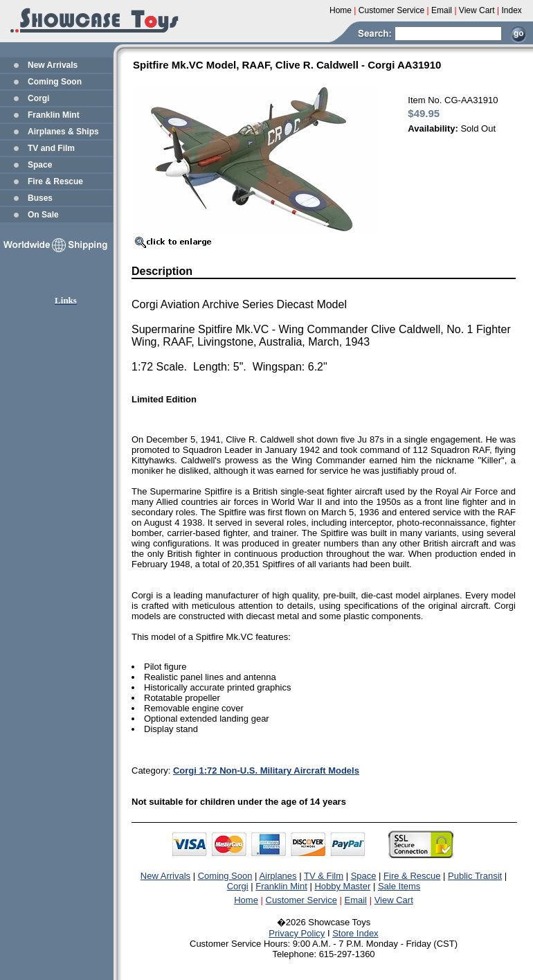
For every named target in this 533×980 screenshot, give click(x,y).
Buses (40, 198)
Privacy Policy (297, 933)
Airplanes (278, 876)
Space (40, 165)
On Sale (43, 215)
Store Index (355, 933)
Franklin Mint (54, 115)
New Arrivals (53, 65)
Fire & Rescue (55, 181)
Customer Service (301, 900)
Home (246, 900)
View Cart (394, 900)
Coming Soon (55, 82)
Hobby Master (342, 886)
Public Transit (475, 876)
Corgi (38, 98)
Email (356, 900)
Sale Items (399, 886)
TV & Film (324, 876)
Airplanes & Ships (63, 132)
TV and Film (51, 148)
